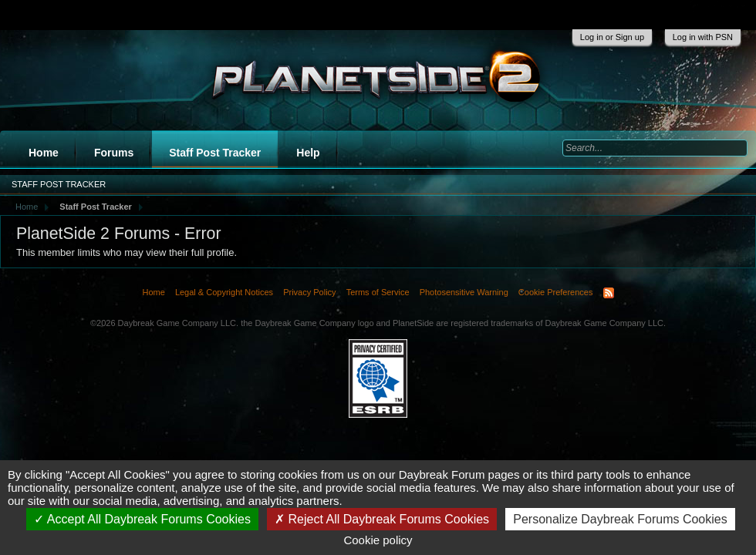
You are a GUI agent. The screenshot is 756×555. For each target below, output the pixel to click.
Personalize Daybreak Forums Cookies (620, 519)
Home (44, 153)
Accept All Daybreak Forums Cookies (142, 519)
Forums (114, 153)
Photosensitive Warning (464, 292)
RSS (609, 293)
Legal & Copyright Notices (224, 292)
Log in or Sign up (612, 37)
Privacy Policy (309, 292)
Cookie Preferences (556, 292)
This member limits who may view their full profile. (127, 252)
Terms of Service (378, 292)
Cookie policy (378, 540)
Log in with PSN (703, 37)
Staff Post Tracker (215, 153)
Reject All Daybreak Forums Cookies (382, 519)
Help (308, 153)
